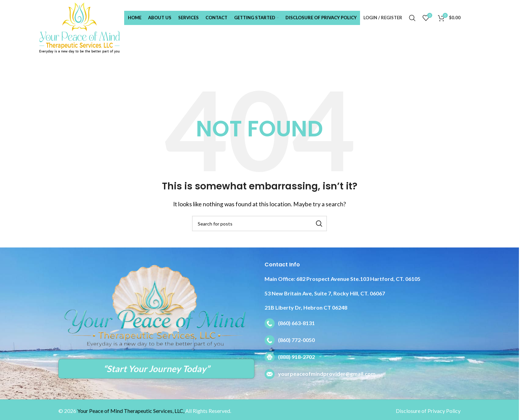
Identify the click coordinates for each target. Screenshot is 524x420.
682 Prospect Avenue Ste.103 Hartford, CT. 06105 (342, 279)
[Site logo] (90, 27)
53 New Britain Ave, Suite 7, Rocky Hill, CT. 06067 (325, 293)
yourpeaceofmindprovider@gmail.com (327, 374)
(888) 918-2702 (296, 357)
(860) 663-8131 (296, 323)
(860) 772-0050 (296, 340)
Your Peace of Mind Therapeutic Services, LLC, (131, 411)
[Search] (412, 18)
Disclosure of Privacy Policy (428, 411)
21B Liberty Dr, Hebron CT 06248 (306, 307)
